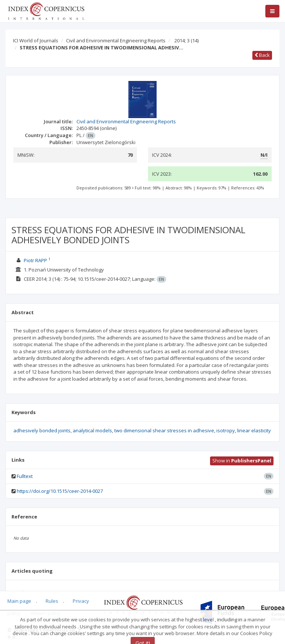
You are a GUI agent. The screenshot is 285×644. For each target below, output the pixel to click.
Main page (19, 601)
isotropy (226, 430)
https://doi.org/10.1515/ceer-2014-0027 (60, 491)
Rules (52, 601)
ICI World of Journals (36, 40)
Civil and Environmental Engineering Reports (116, 40)
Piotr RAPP (35, 260)
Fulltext (25, 476)
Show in (242, 461)
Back (262, 55)
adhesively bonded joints (42, 430)
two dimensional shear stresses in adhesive (164, 430)
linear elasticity (254, 430)
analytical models (92, 430)
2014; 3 (186, 40)
